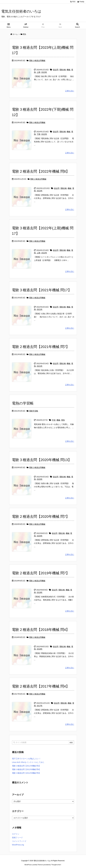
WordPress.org (18, 845)
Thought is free (56, 862)
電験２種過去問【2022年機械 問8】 (41, 171)
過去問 (56, 70)
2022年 (44, 134)
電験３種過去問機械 (37, 61)
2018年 (40, 649)
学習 (54, 420)
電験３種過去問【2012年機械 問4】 (26, 769)
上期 (38, 72)
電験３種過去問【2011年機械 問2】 (26, 766)
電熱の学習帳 (23, 403)
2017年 (40, 706)
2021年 (40, 309)
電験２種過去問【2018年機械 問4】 (41, 630)
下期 (38, 134)
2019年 (40, 592)
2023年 (44, 72)
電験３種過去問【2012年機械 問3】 (26, 773)
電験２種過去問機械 (38, 179)
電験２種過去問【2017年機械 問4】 (41, 686)
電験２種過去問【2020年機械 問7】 (41, 517)
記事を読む (70, 91)
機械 (68, 70)
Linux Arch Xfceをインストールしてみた (28, 762)
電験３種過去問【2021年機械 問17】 (42, 290)
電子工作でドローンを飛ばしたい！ (26, 759)
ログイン (16, 834)
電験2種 (64, 188)
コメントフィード (19, 841)
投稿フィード (17, 838)
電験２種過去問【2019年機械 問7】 (41, 573)
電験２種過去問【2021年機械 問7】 (41, 347)
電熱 (63, 420)
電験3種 (63, 70)
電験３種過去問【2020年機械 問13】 (42, 460)
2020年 (40, 479)
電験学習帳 (34, 411)
